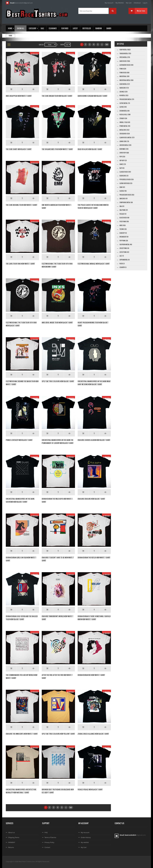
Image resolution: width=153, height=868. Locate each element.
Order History (86, 837)
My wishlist (85, 842)
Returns (11, 847)
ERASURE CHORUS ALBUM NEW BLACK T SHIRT (94, 440)
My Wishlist (120, 3)
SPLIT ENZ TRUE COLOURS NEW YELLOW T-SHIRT (58, 734)
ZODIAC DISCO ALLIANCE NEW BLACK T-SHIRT (93, 734)
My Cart (129, 3)
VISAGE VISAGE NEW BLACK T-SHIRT (90, 789)
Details (33, 89)
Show (62, 45)
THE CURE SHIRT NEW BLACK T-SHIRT (19, 149)
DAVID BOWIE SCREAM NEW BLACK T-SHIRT (93, 96)
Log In (145, 3)
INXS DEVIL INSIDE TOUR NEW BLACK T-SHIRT (57, 323)
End (107, 44)
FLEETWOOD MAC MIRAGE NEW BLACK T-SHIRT (94, 264)
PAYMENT (12, 842)
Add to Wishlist (22, 89)
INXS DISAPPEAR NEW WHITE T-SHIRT (19, 96)
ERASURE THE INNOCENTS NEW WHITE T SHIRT (22, 734)
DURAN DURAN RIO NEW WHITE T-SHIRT (91, 675)
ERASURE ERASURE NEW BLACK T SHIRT (91, 499)
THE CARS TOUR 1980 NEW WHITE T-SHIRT (20, 264)
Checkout (137, 3)
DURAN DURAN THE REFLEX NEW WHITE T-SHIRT (94, 558)
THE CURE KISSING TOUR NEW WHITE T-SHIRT (22, 205)
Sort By (41, 45)
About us (11, 832)
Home (10, 36)
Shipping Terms (14, 837)
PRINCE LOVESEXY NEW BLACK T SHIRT (19, 440)
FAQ (46, 832)
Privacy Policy (49, 842)
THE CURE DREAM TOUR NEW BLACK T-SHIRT (57, 96)
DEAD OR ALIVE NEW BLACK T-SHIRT (90, 149)
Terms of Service (50, 837)
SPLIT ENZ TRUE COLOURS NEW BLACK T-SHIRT (58, 381)
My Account (109, 3)
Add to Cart (11, 89)
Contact (47, 847)
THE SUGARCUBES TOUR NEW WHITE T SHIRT (57, 149)
